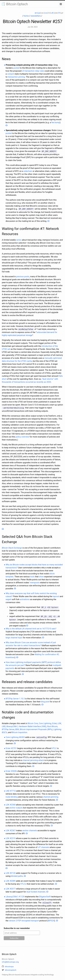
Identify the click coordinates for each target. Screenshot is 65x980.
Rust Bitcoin (52, 725)
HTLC (54, 747)
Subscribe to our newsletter (17, 927)
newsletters (36, 16)
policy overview (22, 436)
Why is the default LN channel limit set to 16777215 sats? (31, 627)
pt (62, 13)
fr (59, 13)
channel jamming (51, 795)
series (19, 240)
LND (4, 725)
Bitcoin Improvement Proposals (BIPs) (36, 728)
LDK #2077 (11, 887)
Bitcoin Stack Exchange (12, 547)
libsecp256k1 (12, 725)
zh (53, 13)
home (26, 16)
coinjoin (11, 74)
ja (39, 13)
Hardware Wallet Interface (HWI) (32, 725)
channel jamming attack (33, 759)
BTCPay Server (8, 728)
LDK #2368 (11, 803)
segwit (9, 599)
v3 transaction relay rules (33, 71)
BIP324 (51, 919)
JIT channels (43, 846)
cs (46, 13)
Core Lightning (45, 722)
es (42, 13)
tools (32, 576)
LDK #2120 (11, 872)
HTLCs (23, 882)
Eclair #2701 (11, 747)
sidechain (28, 171)
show (41, 576)
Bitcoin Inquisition (20, 731)
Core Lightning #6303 (15, 736)
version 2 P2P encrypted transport (24, 919)
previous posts (23, 276)
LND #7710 (11, 789)
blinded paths (17, 875)
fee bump (55, 122)
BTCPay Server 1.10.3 (15, 697)
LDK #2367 (11, 829)
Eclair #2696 (11, 770)
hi (49, 13)
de (56, 13)
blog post (45, 700)
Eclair (54, 722)
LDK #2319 (11, 837)
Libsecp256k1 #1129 (15, 895)
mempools (35, 582)
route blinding (12, 795)
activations (25, 599)
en (36, 13)
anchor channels (30, 829)
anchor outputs (16, 806)
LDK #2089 (11, 879)
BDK (17, 728)
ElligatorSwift (45, 895)
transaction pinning (16, 77)
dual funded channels (36, 890)
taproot (56, 596)
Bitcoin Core (33, 722)
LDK (59, 722)
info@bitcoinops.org (10, 960)
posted (16, 68)
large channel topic (14, 636)
